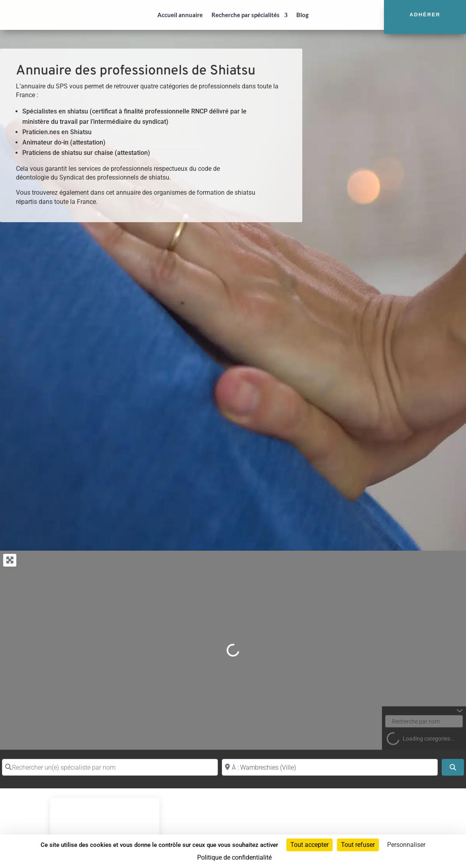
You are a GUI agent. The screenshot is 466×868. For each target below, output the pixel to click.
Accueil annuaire (180, 15)
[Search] (453, 767)
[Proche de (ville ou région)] (330, 767)
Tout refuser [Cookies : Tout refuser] (358, 845)
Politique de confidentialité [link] (234, 857)
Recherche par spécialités (246, 15)
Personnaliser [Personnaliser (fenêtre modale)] (406, 845)
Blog (303, 15)
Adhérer (425, 15)
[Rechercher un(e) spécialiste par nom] (110, 767)
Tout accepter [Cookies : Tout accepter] (309, 845)
